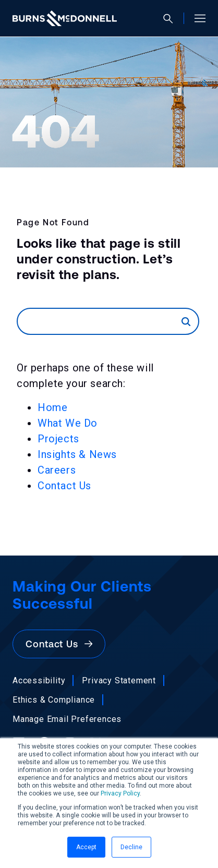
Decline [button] (131, 847)
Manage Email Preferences (67, 719)
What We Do (68, 423)
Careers (57, 470)
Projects (58, 439)
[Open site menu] (196, 18)
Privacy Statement (119, 680)
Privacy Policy (120, 793)
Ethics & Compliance (54, 700)
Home (52, 407)
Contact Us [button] (59, 644)
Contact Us (64, 486)
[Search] (100, 321)
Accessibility (39, 680)
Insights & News (77, 454)
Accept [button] (86, 847)
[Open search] (172, 19)
